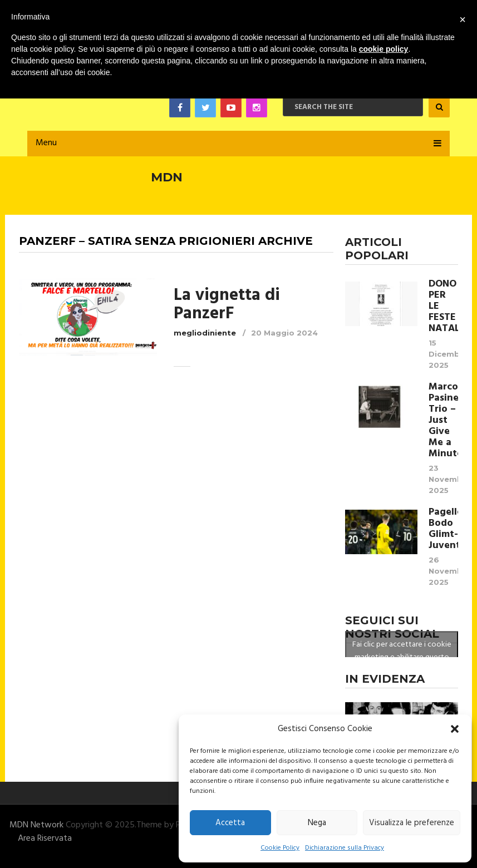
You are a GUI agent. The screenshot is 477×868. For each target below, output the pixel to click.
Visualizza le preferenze (412, 823)
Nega (317, 823)
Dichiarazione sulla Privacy (345, 848)
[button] (455, 729)
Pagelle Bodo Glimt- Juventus (444, 529)
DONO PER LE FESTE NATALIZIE (444, 307)
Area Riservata (45, 839)
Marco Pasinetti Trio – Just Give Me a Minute (444, 421)
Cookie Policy (280, 848)
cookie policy (384, 49)
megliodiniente (205, 333)
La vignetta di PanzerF (227, 305)
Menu (46, 143)
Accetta (230, 823)
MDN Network (36, 825)
